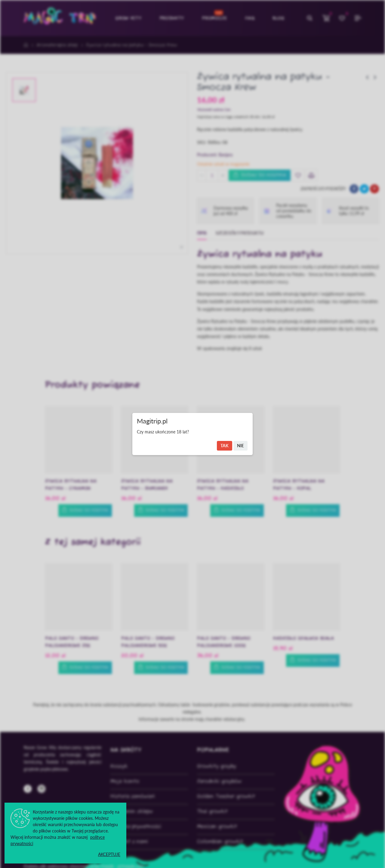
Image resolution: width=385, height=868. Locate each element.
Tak (225, 446)
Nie (240, 446)
